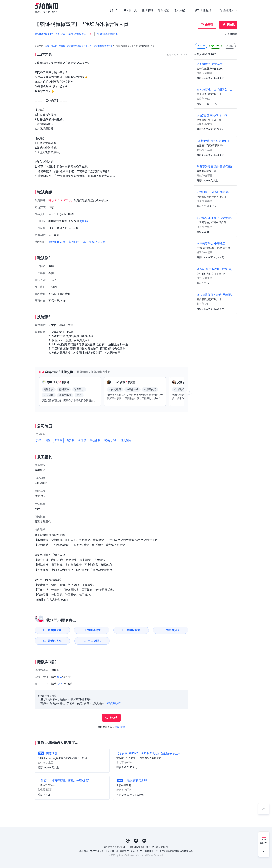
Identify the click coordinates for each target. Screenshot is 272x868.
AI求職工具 (130, 10)
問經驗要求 (94, 630)
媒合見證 (163, 10)
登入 (59, 677)
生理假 (82, 440)
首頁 (47, 46)
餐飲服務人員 (57, 242)
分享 (201, 46)
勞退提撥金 (110, 440)
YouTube (144, 841)
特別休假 (95, 440)
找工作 (114, 10)
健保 (48, 440)
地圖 (86, 221)
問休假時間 (54, 630)
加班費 (58, 440)
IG (128, 841)
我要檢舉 (120, 727)
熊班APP (264, 843)
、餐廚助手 (73, 242)
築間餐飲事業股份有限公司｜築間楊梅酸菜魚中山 (90, 46)
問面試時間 (133, 630)
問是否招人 (173, 630)
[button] (98, 409)
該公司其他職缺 (108, 34)
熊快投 (231, 25)
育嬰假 (70, 440)
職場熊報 (147, 10)
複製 (229, 46)
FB (136, 841)
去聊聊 (209, 25)
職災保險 (126, 440)
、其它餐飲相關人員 (93, 242)
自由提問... (94, 641)
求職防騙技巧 (113, 703)
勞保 (39, 440)
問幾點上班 (54, 641)
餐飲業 (62, 46)
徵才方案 (179, 10)
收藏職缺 (232, 34)
